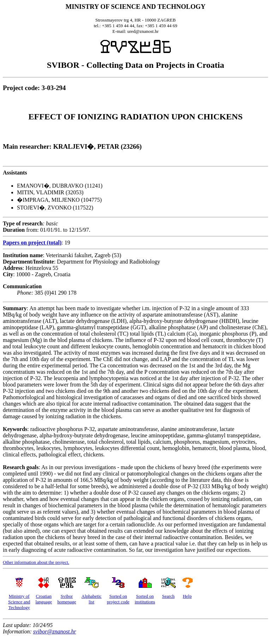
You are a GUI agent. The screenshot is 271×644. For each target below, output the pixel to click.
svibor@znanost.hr (55, 631)
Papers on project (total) (32, 243)
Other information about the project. (36, 562)
